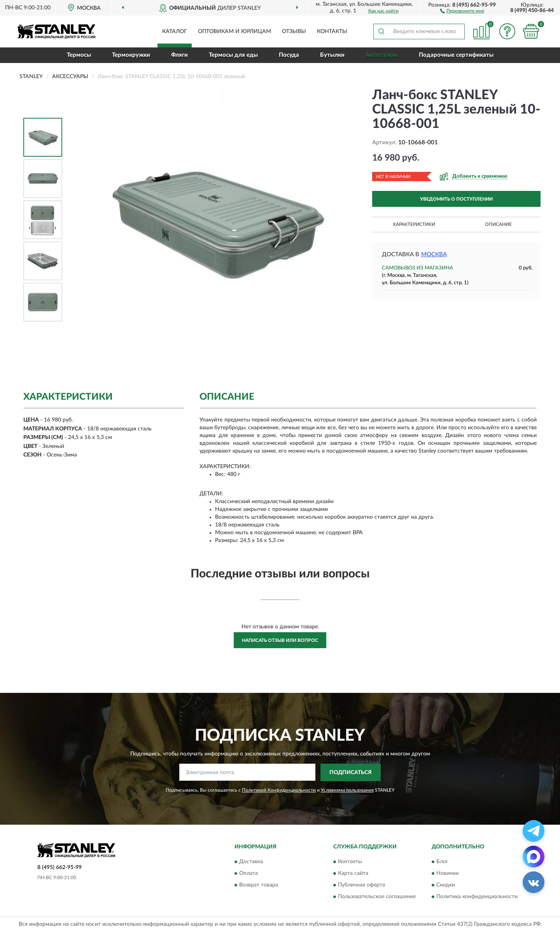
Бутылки (332, 55)
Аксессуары (382, 55)
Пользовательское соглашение (377, 897)
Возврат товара (259, 885)
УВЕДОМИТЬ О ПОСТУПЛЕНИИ (456, 199)
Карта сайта (353, 874)
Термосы (79, 55)
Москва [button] (434, 254)
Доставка (251, 862)
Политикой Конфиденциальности (279, 790)
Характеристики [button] (414, 224)
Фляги (179, 55)
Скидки (446, 885)
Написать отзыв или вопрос (280, 640)
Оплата (248, 874)
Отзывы (294, 31)
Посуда (289, 55)
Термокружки (131, 55)
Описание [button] (498, 224)
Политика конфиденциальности (477, 897)
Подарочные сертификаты (456, 55)
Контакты (332, 31)
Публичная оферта (361, 885)
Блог (442, 862)
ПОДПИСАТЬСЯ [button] (351, 773)
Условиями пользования (347, 790)
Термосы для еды (233, 55)
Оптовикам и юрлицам (234, 31)
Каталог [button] (175, 31)
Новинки (447, 874)
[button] (462, 10)
